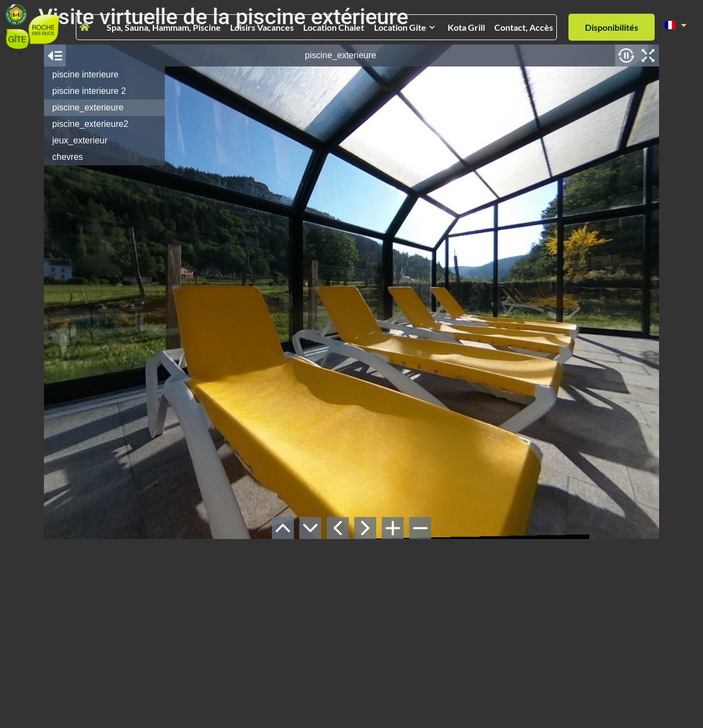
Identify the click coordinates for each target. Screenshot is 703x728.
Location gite (404, 27)
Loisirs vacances (262, 27)
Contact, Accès (524, 27)
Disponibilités (612, 27)
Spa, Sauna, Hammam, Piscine (164, 27)
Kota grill (466, 27)
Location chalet (334, 27)
